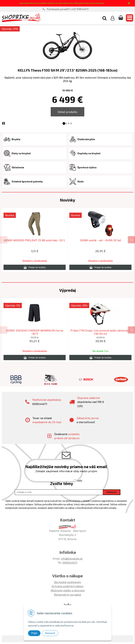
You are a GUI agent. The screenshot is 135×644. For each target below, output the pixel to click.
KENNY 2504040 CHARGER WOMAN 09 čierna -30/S (35, 332)
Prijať (34, 633)
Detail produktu (67, 112)
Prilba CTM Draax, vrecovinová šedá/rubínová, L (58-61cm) (100, 332)
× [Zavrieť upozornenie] (129, 3)
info (80, 481)
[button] (104, 18)
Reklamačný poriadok (68, 594)
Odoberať (112, 492)
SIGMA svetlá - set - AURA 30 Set (101, 240)
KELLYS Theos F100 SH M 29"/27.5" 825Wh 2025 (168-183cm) (68, 70)
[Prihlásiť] (113, 18)
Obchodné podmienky (68, 582)
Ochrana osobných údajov (68, 586)
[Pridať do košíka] (35, 267)
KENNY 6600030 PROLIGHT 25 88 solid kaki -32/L (35, 240)
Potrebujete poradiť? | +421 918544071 (68, 9)
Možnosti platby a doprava (68, 590)
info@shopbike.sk (72, 558)
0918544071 (70, 562)
